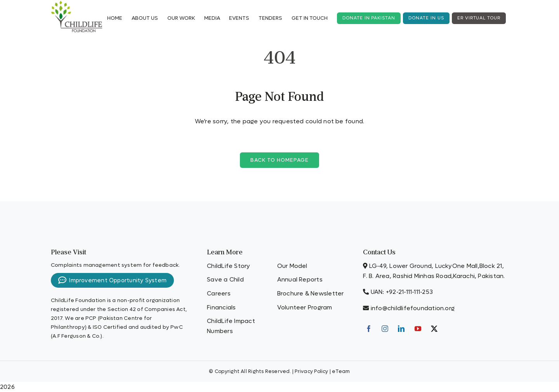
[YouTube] (418, 329)
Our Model (292, 266)
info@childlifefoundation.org (413, 308)
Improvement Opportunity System (112, 281)
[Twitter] (434, 329)
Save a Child (225, 280)
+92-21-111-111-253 (409, 292)
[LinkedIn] (401, 329)
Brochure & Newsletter (311, 294)
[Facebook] (369, 329)
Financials (221, 307)
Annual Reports (300, 280)
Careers (219, 294)
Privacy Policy (311, 371)
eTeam (341, 371)
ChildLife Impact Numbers (231, 326)
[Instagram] (385, 329)
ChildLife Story (228, 266)
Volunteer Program (305, 307)
